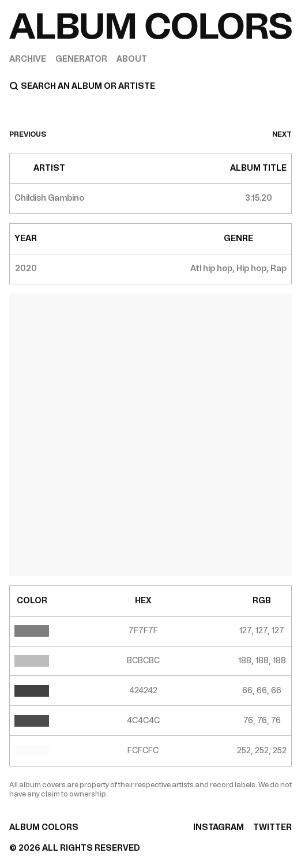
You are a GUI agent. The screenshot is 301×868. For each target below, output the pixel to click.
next (282, 134)
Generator (81, 59)
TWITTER (272, 827)
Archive (28, 59)
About (132, 59)
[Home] (150, 26)
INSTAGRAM (219, 827)
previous (28, 134)
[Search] (150, 86)
